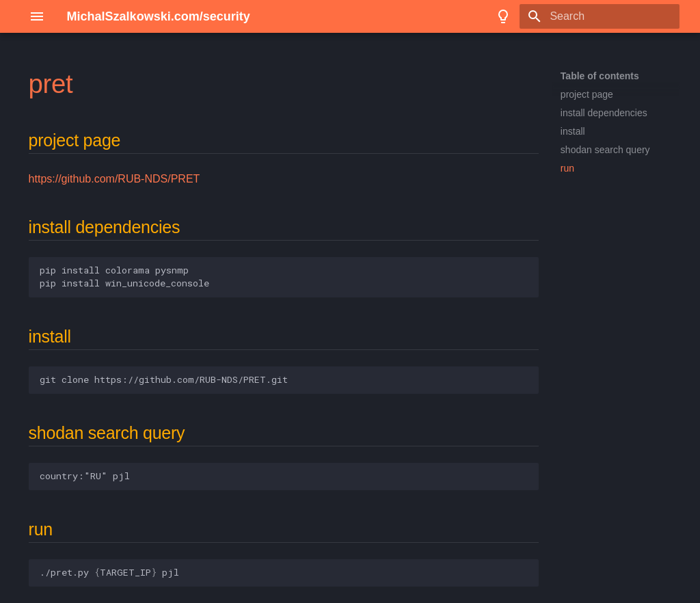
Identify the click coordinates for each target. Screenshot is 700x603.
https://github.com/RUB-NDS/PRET (115, 179)
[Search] (600, 16)
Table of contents (600, 76)
